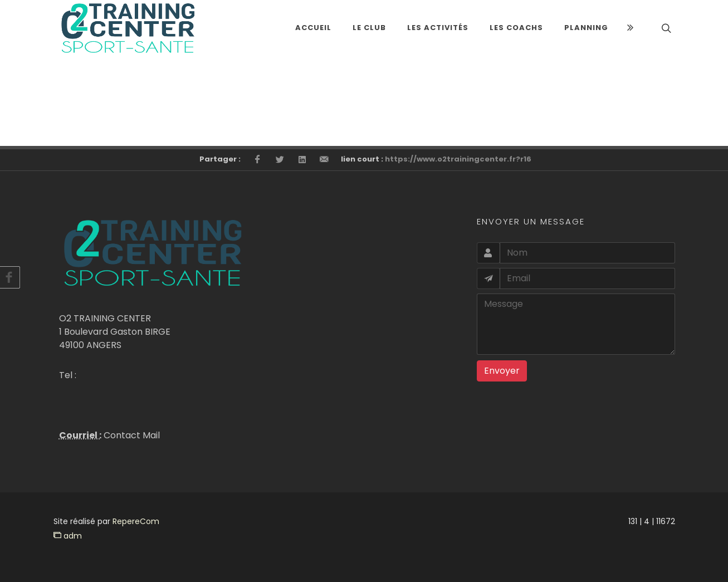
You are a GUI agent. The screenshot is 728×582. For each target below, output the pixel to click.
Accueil (313, 28)
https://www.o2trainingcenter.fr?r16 (458, 159)
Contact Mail (131, 435)
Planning (586, 28)
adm (68, 536)
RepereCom (136, 521)
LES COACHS (516, 28)
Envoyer (502, 371)
